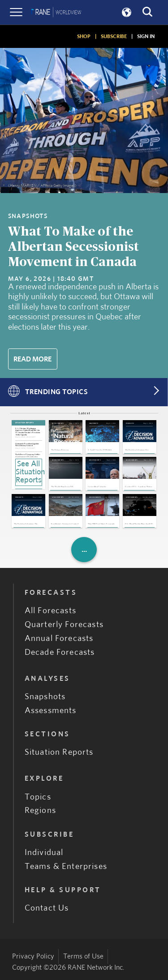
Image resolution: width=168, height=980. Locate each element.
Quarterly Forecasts (64, 625)
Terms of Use (83, 956)
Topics (38, 797)
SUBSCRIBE (114, 36)
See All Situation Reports (29, 472)
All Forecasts (50, 611)
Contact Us (47, 908)
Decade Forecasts (60, 652)
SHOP (84, 36)
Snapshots (45, 697)
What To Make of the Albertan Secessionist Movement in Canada (73, 247)
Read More (32, 359)
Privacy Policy (33, 956)
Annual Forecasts (59, 638)
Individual (44, 853)
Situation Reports (59, 752)
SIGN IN (146, 36)
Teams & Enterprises (66, 866)
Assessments (51, 711)
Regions (40, 810)
